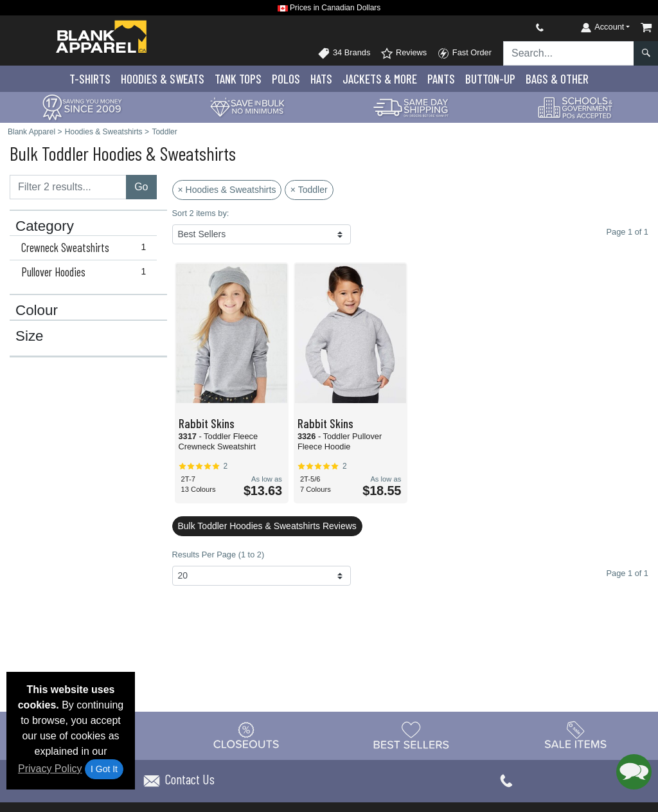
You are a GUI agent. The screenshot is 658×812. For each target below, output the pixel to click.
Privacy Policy (50, 769)
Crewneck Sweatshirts (86, 248)
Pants (441, 79)
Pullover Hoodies (86, 272)
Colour (37, 311)
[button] (634, 772)
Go (141, 187)
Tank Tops (238, 79)
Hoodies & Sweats (163, 79)
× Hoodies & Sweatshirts (227, 190)
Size (30, 336)
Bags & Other (557, 79)
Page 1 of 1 (627, 573)
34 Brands (344, 53)
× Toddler (309, 190)
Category (45, 226)
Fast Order (464, 53)
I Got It (104, 769)
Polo (286, 79)
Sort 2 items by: (201, 213)
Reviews (404, 53)
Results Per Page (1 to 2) (218, 555)
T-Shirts (90, 79)
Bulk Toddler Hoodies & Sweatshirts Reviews (267, 526)
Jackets (380, 79)
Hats (321, 79)
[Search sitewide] (569, 53)
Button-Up (490, 79)
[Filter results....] (68, 187)
